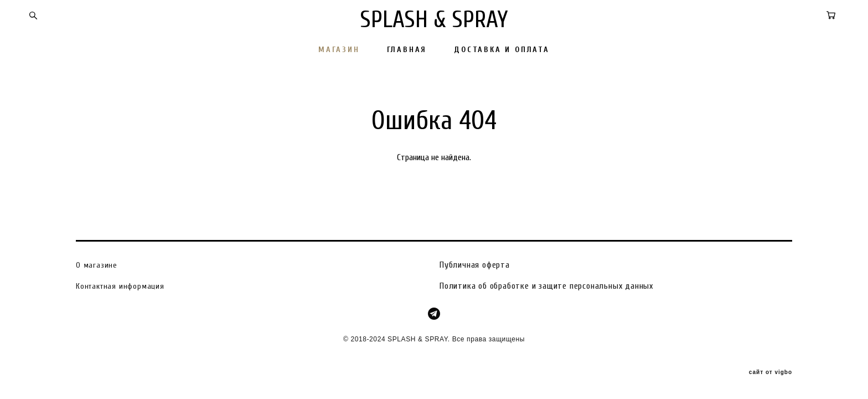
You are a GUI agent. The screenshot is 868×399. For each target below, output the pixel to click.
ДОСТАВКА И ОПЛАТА (502, 50)
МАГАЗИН (339, 50)
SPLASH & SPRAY (434, 20)
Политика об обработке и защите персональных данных (546, 286)
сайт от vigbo (771, 373)
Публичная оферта (475, 265)
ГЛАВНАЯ (407, 50)
